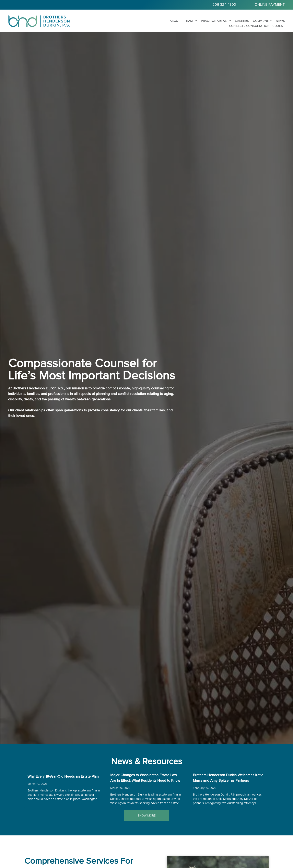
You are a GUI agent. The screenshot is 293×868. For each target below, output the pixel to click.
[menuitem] (173, 21)
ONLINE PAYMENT (270, 5)
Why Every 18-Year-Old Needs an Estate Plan (63, 777)
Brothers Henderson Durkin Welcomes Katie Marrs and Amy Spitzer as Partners (228, 778)
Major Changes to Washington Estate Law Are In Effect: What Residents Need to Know (145, 778)
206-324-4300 (224, 5)
